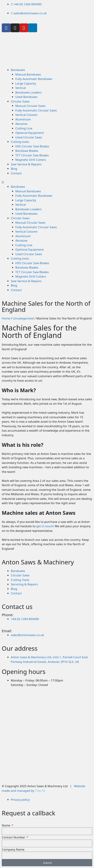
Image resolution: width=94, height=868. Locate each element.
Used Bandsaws (27, 97)
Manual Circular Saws (30, 106)
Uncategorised (23, 318)
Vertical (21, 88)
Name (6, 825)
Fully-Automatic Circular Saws (36, 110)
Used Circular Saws (29, 137)
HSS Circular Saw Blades (32, 146)
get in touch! (45, 526)
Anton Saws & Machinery (38, 562)
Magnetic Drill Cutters (31, 160)
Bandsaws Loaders (29, 92)
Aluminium (23, 119)
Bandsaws (18, 70)
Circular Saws (20, 101)
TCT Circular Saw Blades (32, 155)
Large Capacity (26, 83)
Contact (16, 173)
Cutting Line (24, 128)
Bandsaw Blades (27, 151)
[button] (47, 182)
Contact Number (14, 837)
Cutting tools (20, 142)
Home (6, 318)
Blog (14, 169)
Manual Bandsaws (28, 74)
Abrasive (21, 124)
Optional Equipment (30, 133)
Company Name (13, 849)
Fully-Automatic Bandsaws (34, 79)
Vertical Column (27, 115)
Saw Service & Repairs (26, 164)
